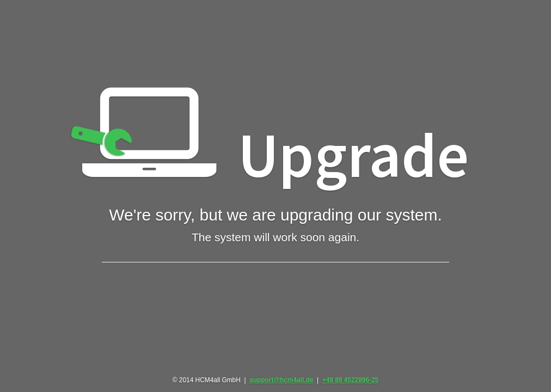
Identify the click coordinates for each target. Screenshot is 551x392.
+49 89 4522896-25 (350, 380)
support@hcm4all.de (281, 380)
